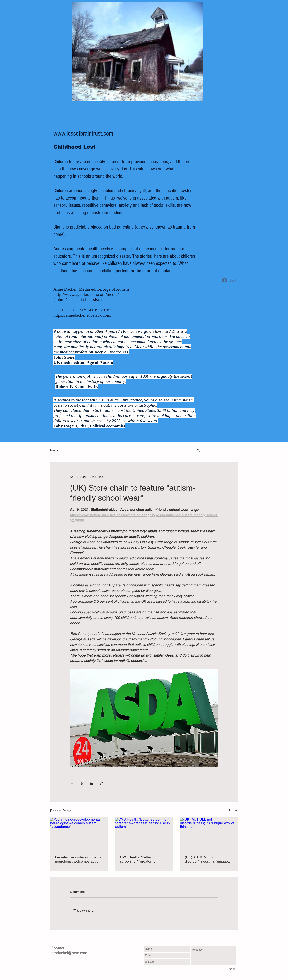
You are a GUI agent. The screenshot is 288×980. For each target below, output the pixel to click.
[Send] (232, 969)
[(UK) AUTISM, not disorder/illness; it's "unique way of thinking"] (209, 834)
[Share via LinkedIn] (91, 783)
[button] (198, 450)
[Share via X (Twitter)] (82, 783)
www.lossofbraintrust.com (83, 134)
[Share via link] (101, 783)
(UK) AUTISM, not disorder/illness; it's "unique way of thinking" (206, 859)
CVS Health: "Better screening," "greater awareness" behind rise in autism (140, 859)
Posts (54, 450)
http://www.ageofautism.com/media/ (87, 294)
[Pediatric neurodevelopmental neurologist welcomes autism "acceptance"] (79, 834)
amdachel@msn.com (69, 953)
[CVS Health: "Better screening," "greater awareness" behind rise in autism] (144, 834)
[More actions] (216, 477)
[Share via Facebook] (72, 783)
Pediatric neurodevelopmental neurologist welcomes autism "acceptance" (79, 859)
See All (234, 810)
